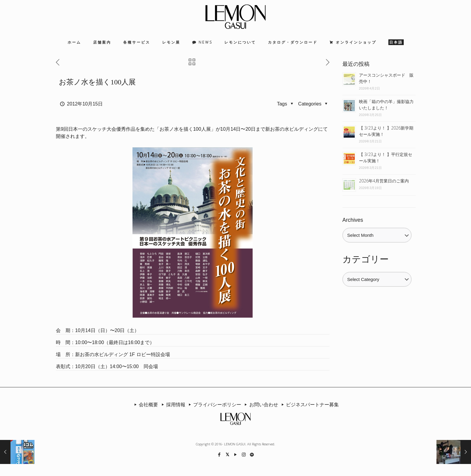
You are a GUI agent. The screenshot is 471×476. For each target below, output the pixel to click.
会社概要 (145, 404)
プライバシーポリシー (214, 404)
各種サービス (137, 42)
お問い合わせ (260, 404)
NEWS (205, 42)
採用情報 (172, 404)
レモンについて (240, 42)
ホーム (74, 42)
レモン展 (171, 42)
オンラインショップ (356, 42)
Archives (353, 220)
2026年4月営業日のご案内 (384, 181)
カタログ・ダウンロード (293, 42)
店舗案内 (102, 42)
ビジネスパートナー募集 (309, 404)
